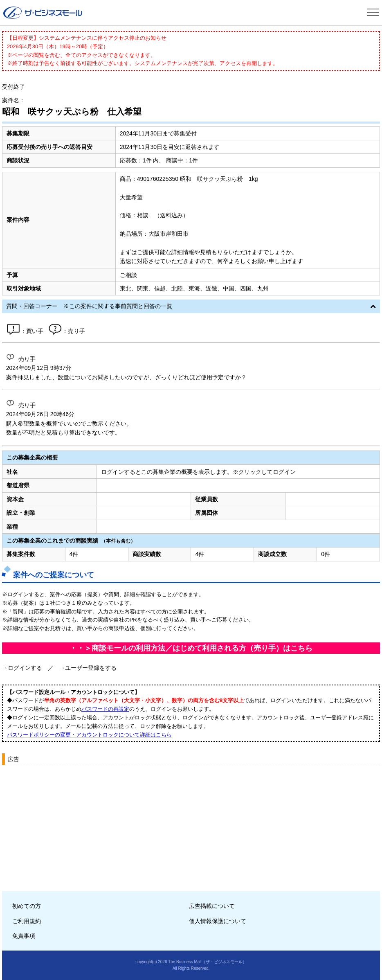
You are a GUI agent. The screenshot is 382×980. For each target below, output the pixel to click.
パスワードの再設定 (105, 709)
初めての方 (27, 906)
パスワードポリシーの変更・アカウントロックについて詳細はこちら (89, 735)
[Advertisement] (191, 825)
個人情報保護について (218, 921)
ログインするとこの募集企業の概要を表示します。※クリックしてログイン (198, 472)
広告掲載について (212, 906)
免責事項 (24, 936)
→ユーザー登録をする (88, 668)
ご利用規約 (27, 921)
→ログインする (22, 668)
